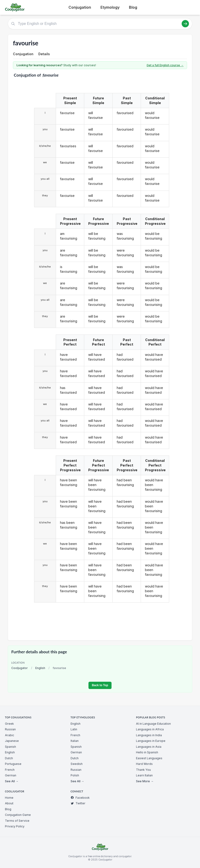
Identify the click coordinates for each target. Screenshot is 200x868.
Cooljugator (20, 668)
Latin (74, 729)
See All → (12, 781)
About (9, 803)
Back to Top (100, 685)
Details (44, 54)
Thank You (143, 770)
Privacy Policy (15, 826)
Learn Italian (144, 775)
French (10, 770)
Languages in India (149, 735)
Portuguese (13, 764)
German (11, 775)
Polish (75, 775)
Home (9, 798)
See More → (145, 781)
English (40, 668)
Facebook (80, 798)
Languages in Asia (149, 747)
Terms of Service (17, 821)
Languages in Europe (151, 741)
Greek (9, 724)
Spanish (10, 747)
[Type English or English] (100, 24)
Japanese (12, 741)
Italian (75, 741)
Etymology (110, 7)
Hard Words (144, 764)
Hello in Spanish (147, 752)
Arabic (10, 735)
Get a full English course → (165, 65)
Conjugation (80, 7)
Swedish (77, 764)
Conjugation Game (18, 815)
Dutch (9, 758)
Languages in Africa (150, 729)
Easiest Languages (149, 758)
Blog (133, 7)
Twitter (78, 803)
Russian (10, 729)
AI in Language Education (153, 724)
